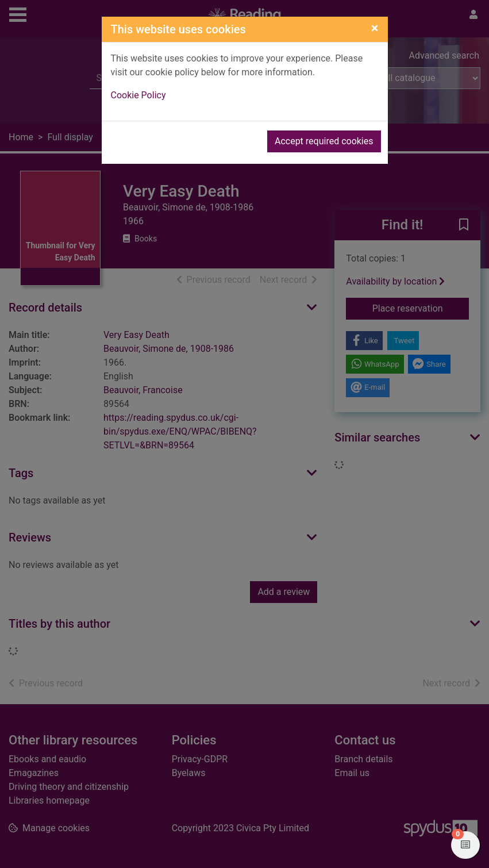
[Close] (375, 28)
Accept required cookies (324, 141)
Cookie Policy (138, 95)
